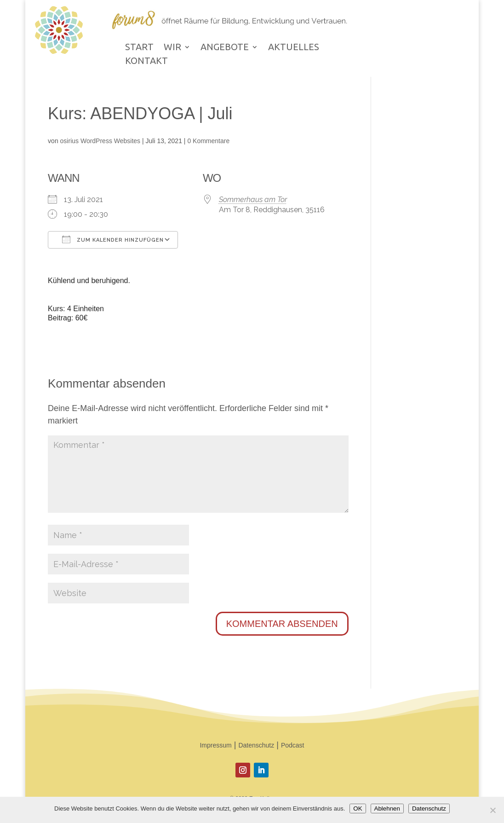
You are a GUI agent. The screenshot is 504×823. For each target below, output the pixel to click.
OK (358, 809)
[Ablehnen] (493, 810)
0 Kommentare (208, 141)
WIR (172, 48)
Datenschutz (256, 745)
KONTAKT (146, 62)
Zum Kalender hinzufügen (113, 239)
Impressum (215, 745)
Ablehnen (387, 809)
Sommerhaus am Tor (253, 200)
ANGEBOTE (225, 48)
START (139, 48)
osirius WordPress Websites (100, 141)
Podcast (293, 745)
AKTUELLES (294, 48)
